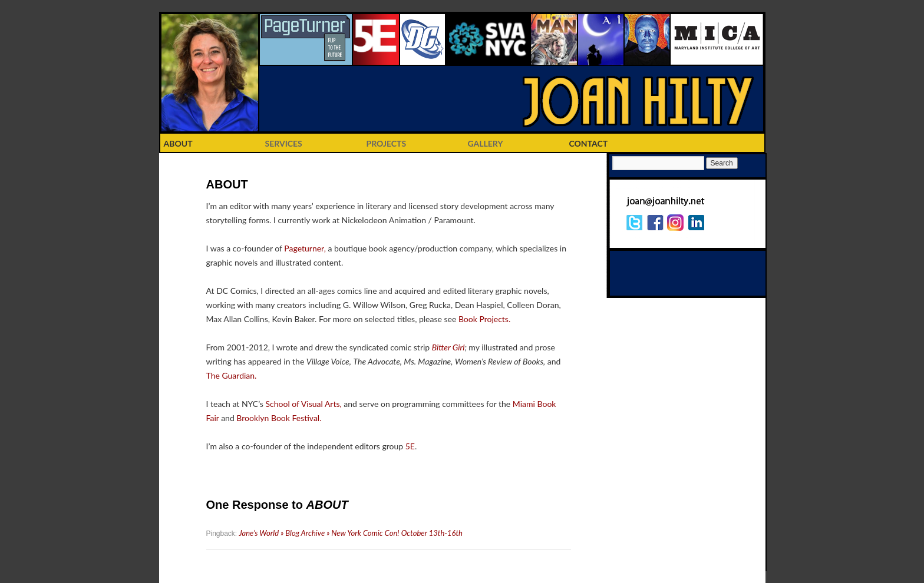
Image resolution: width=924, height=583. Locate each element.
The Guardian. (232, 375)
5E (410, 446)
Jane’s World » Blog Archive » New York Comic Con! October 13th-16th (351, 533)
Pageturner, (305, 248)
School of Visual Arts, (303, 404)
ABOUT (178, 143)
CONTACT (589, 143)
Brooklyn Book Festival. (279, 418)
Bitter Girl (448, 347)
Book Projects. (484, 319)
